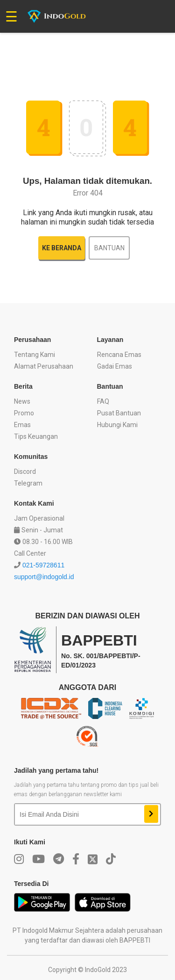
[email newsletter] (76, 814)
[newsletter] (151, 814)
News (22, 401)
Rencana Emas (119, 355)
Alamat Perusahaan (44, 366)
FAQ (103, 401)
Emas (22, 425)
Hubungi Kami (117, 425)
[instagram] (19, 859)
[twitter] (93, 859)
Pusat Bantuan (119, 413)
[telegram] (59, 859)
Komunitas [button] (31, 457)
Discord (25, 472)
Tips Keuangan (36, 436)
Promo (24, 413)
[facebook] (76, 859)
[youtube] (38, 859)
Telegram (28, 483)
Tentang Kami (35, 355)
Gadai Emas (115, 366)
